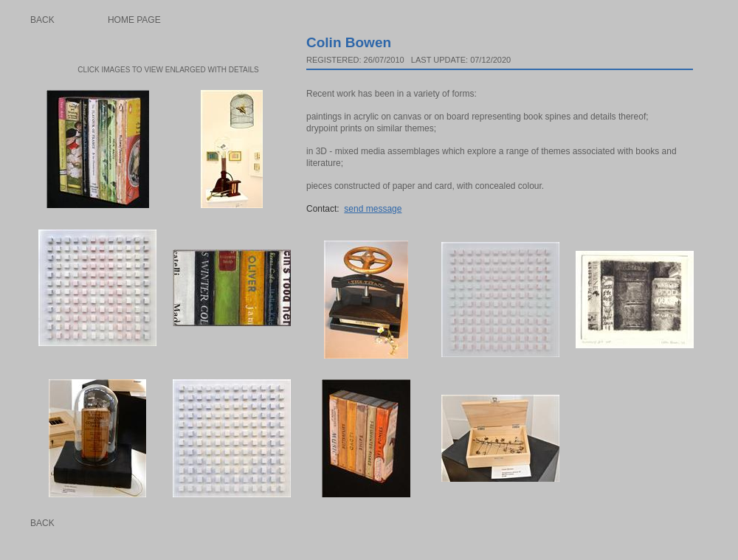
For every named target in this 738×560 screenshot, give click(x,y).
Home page (134, 20)
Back (42, 20)
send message (373, 209)
